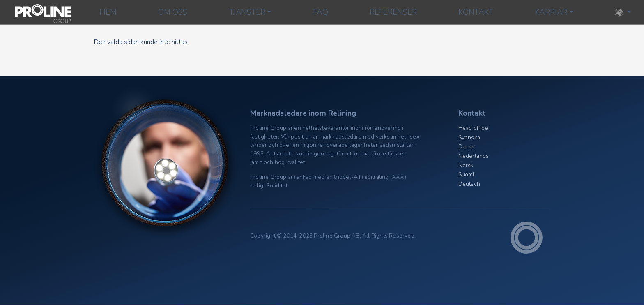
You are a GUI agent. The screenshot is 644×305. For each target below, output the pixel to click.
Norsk (466, 165)
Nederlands (474, 156)
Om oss (173, 12)
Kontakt (476, 12)
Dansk (467, 147)
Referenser (393, 12)
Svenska (469, 137)
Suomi (466, 174)
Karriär (551, 12)
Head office (473, 128)
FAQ (321, 12)
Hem (108, 12)
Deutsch (469, 184)
